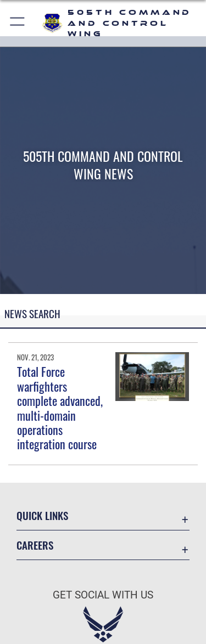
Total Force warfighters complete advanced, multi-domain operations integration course (60, 408)
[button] (18, 23)
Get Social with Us (103, 595)
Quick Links (42, 515)
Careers (35, 545)
